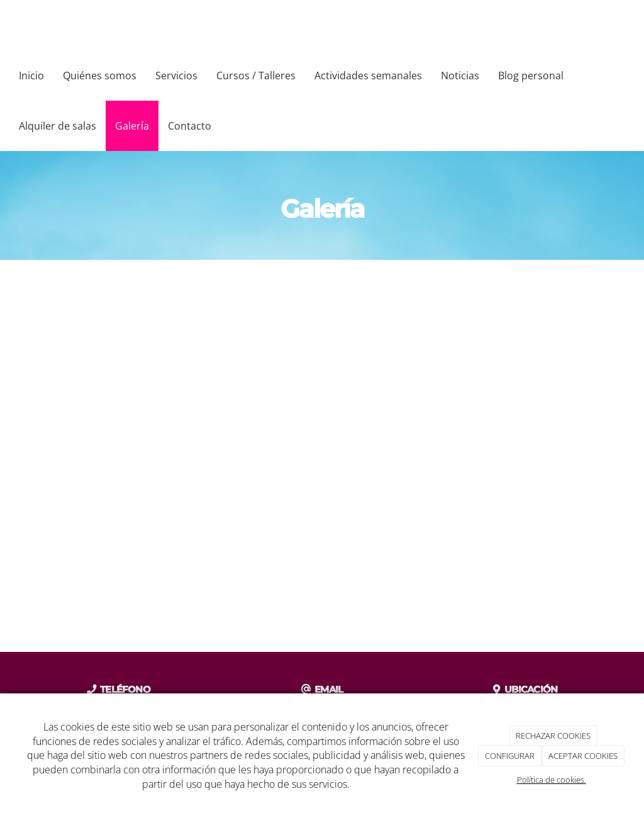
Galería (132, 126)
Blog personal (531, 76)
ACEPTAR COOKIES (583, 756)
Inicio (31, 76)
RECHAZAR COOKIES (553, 736)
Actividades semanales (368, 76)
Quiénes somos (100, 76)
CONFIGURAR (510, 756)
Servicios (176, 76)
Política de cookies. (552, 780)
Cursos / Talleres (256, 76)
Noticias (460, 76)
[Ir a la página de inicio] (6, 25)
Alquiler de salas (58, 126)
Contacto (190, 126)
